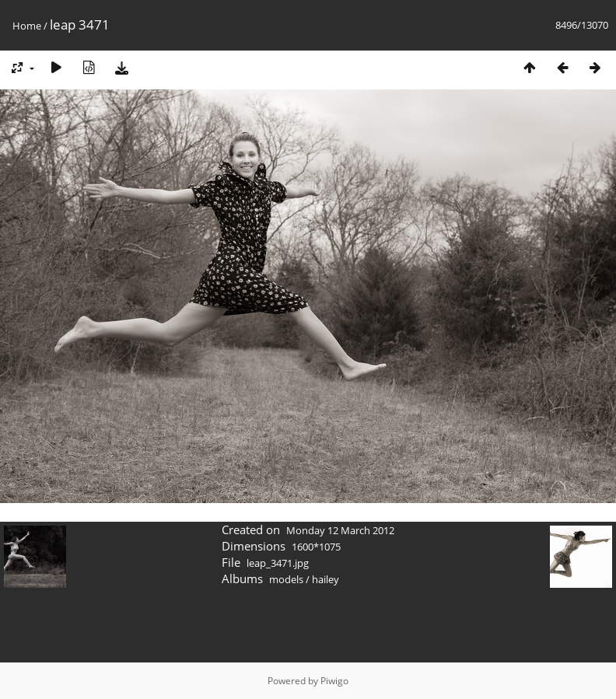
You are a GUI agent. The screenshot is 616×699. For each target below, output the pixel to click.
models (286, 579)
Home (27, 26)
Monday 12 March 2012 (340, 530)
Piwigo (334, 681)
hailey (325, 579)
